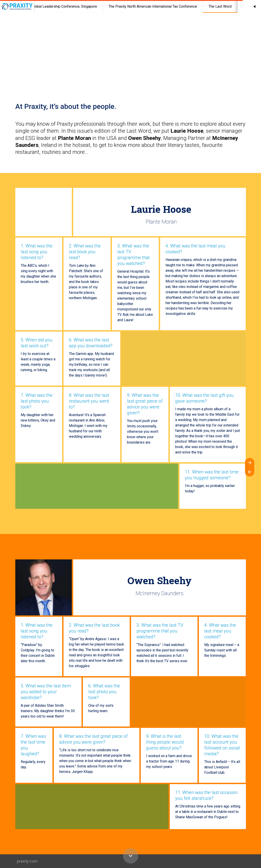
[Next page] (250, 463)
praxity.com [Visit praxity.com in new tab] (27, 861)
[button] (255, 6)
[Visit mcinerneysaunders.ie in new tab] (44, 587)
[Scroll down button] (131, 856)
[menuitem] (58, 6)
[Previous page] (250, 472)
